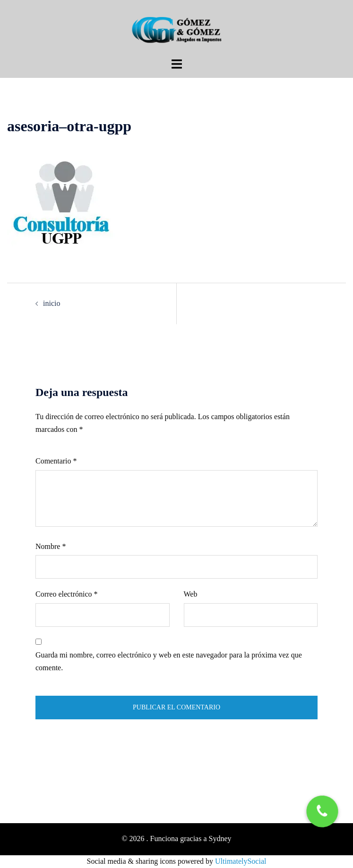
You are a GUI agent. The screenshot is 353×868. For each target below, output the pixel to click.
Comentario (56, 461)
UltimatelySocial (241, 861)
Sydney (220, 839)
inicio (52, 303)
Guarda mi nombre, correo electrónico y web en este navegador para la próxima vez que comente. (169, 661)
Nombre (51, 546)
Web (191, 594)
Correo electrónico (67, 594)
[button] (322, 811)
